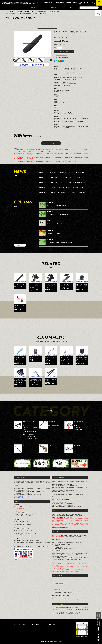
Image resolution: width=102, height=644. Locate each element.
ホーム (17, 8)
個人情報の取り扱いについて (38, 625)
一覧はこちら (19, 245)
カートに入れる (64, 52)
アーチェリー (21, 28)
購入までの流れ (17, 625)
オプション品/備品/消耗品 (30, 28)
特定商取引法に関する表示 (52, 625)
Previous (14, 60)
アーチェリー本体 (52, 424)
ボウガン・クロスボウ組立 (29, 436)
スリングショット (78, 422)
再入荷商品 (77, 445)
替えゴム (76, 426)
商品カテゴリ (34, 8)
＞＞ (87, 623)
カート (99, 4)
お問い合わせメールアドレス (23, 496)
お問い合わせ (72, 8)
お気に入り (61, 55)
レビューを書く (51, 143)
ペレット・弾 (77, 427)
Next (51, 60)
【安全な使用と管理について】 (29, 14)
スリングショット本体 (79, 424)
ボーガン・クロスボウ (29, 422)
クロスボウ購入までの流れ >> (21, 18)
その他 (50, 445)
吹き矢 (25, 445)
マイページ (93, 4)
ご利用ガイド (53, 8)
